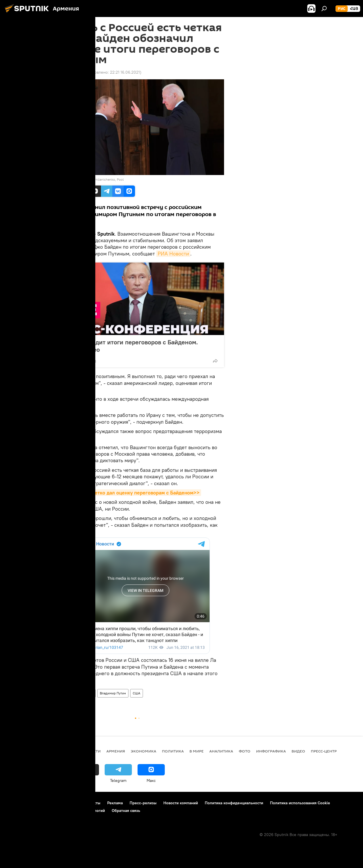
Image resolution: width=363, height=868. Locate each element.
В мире (62, 693)
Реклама (115, 803)
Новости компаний (181, 803)
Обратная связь (126, 811)
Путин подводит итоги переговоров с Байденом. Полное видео (129, 346)
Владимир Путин (113, 693)
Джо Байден (84, 693)
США (137, 693)
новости (91, 751)
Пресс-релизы (143, 803)
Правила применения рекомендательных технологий (55, 811)
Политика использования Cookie (300, 803)
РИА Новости (173, 254)
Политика (173, 751)
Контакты (92, 803)
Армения (116, 751)
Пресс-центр (324, 751)
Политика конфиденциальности (234, 803)
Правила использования (54, 803)
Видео (298, 751)
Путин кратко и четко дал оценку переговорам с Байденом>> (127, 493)
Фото (245, 751)
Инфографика (271, 751)
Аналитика (221, 751)
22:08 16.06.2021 (69, 72)
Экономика (143, 751)
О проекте (15, 803)
